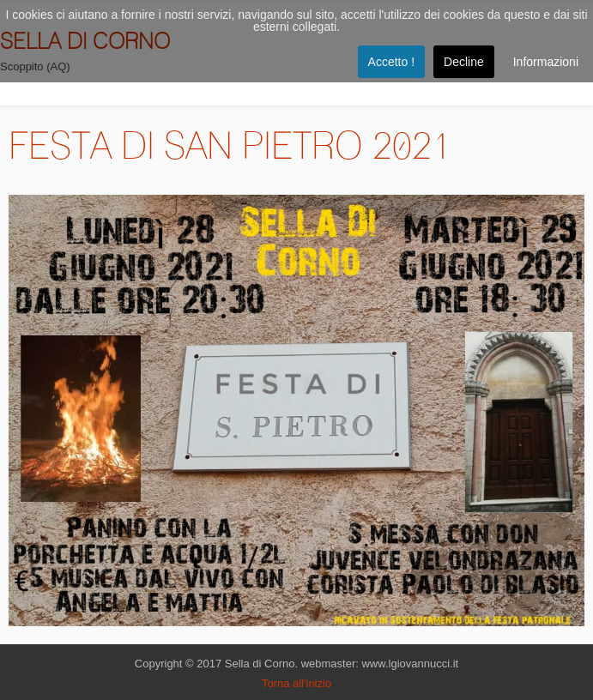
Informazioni (546, 62)
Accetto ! (391, 62)
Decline (464, 62)
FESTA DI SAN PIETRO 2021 (230, 145)
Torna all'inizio (296, 683)
